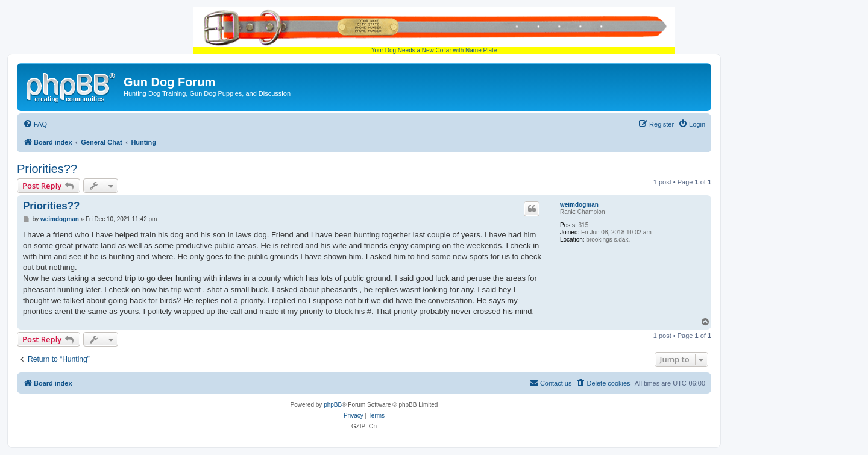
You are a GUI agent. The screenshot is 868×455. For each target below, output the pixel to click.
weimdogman (579, 205)
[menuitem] (35, 124)
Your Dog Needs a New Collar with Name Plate (434, 30)
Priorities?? (47, 169)
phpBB (333, 405)
